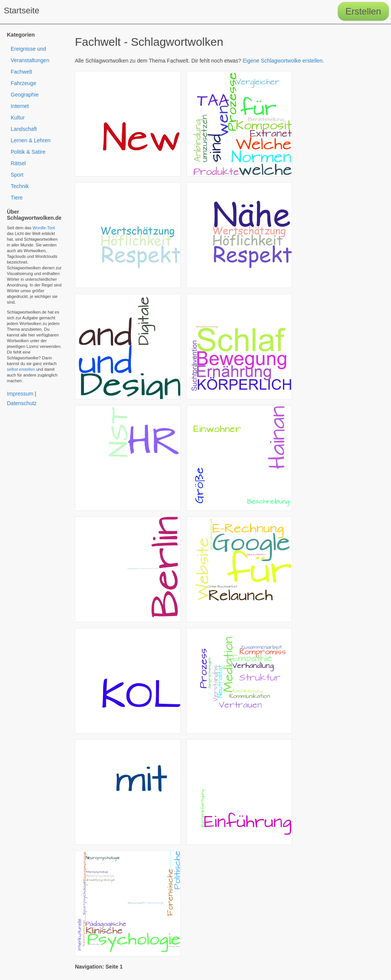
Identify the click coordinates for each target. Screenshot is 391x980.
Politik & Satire (28, 152)
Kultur (18, 117)
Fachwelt (21, 72)
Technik (20, 186)
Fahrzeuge (23, 83)
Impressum (20, 394)
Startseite (22, 10)
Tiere (17, 198)
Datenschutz (22, 403)
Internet (20, 106)
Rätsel (18, 163)
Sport (17, 175)
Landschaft (24, 129)
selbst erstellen (21, 369)
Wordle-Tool (44, 228)
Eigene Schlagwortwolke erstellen (283, 61)
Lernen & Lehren (31, 140)
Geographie (25, 95)
